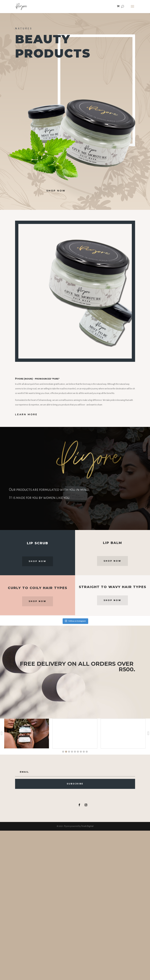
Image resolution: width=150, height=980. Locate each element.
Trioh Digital (87, 826)
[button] (63, 752)
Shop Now (38, 561)
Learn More (26, 414)
